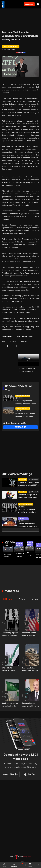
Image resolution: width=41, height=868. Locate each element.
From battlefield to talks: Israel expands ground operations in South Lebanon (25, 415)
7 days (22, 599)
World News (6, 545)
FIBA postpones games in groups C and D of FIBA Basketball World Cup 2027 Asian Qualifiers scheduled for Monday (28, 484)
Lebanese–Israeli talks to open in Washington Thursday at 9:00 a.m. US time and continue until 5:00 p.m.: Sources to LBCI (30, 635)
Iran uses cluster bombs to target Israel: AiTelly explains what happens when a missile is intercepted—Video (9, 556)
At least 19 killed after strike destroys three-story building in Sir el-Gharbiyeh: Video (20, 555)
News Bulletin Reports (23, 396)
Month (35, 599)
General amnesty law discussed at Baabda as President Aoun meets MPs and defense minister (29, 525)
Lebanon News (23, 519)
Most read (12, 591)
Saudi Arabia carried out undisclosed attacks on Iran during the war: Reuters (10, 705)
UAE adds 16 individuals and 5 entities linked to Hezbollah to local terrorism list (9, 670)
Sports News (23, 480)
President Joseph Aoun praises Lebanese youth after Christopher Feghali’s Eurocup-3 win (28, 497)
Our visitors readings (17, 474)
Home (4, 865)
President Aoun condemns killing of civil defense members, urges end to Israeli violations (31, 705)
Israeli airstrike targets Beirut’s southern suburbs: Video (30, 554)
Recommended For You (19, 388)
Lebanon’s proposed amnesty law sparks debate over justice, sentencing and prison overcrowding (27, 403)
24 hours (8, 599)
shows (30, 865)
